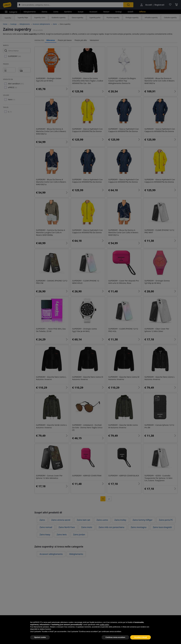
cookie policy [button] (104, 629)
